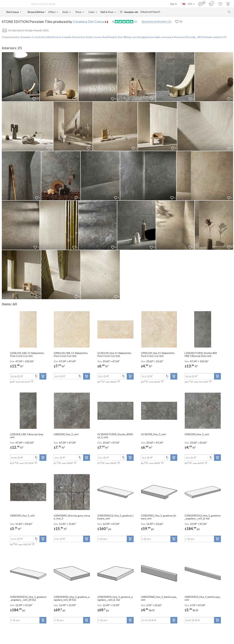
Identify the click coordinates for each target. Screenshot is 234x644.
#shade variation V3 (215, 37)
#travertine (78, 37)
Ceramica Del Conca (88, 22)
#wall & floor (116, 37)
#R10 (201, 37)
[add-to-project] (43, 376)
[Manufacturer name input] (13, 12)
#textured (179, 37)
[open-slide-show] (28, 329)
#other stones (94, 37)
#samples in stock (31, 37)
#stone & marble (62, 37)
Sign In (173, 4)
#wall (105, 37)
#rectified (47, 37)
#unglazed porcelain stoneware (155, 37)
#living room (130, 37)
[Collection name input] (36, 12)
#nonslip (191, 37)
